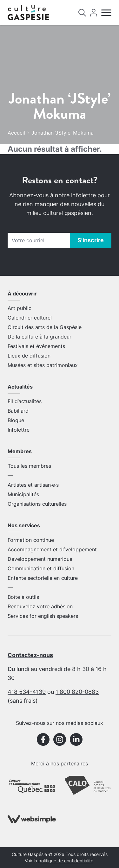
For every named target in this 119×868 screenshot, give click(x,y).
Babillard (18, 411)
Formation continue (31, 540)
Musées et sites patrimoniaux (43, 365)
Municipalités (23, 494)
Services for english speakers (43, 616)
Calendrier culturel (30, 318)
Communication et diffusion (41, 568)
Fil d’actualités (25, 401)
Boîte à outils (23, 597)
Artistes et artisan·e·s (33, 485)
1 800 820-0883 (77, 692)
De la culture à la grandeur (40, 337)
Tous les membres (29, 466)
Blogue (16, 420)
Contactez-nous (30, 655)
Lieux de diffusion (29, 356)
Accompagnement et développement (52, 549)
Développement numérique (40, 559)
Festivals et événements (36, 346)
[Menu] (106, 13)
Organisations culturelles (37, 504)
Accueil (16, 133)
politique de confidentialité (66, 861)
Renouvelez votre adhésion (40, 606)
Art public (20, 308)
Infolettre (19, 430)
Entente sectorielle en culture (43, 578)
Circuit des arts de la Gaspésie (45, 327)
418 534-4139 (27, 692)
